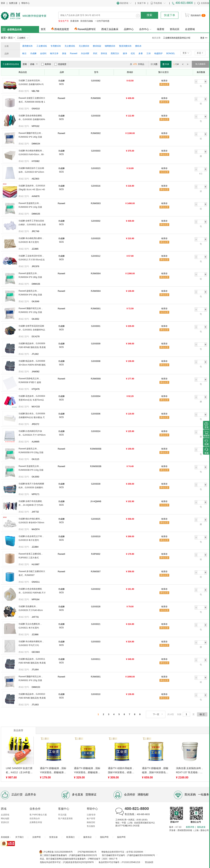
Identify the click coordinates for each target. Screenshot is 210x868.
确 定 (202, 714)
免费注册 (13, 3)
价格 (34, 64)
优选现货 (60, 64)
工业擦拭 (21, 38)
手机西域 (158, 3)
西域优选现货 (62, 29)
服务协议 (87, 837)
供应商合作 (35, 819)
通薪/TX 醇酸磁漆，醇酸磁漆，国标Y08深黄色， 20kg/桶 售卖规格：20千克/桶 (155, 771)
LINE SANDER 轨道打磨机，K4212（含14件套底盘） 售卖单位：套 (19, 771)
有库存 (46, 64)
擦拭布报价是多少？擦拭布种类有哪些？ (180, 38)
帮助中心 (26, 3)
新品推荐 (18, 730)
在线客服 (203, 3)
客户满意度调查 (65, 819)
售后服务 (91, 826)
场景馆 (161, 29)
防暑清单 (75, 21)
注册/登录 (91, 815)
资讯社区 (175, 29)
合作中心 (145, 29)
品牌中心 (129, 29)
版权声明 (121, 837)
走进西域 (190, 29)
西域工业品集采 (110, 29)
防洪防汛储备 (87, 21)
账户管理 (91, 819)
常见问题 (62, 815)
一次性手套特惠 (102, 21)
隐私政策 (201, 827)
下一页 (158, 714)
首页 (43, 29)
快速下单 (142, 3)
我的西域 (124, 3)
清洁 (10, 38)
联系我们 (70, 837)
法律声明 (36, 837)
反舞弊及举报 (36, 822)
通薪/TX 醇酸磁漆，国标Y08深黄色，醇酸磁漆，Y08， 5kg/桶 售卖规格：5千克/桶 (54, 771)
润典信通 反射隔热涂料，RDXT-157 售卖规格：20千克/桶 (190, 771)
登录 (3, 3)
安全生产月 (64, 21)
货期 (25, 64)
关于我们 (19, 837)
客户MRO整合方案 (38, 815)
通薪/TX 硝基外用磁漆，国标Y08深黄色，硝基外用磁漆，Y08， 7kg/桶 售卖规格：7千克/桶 (122, 771)
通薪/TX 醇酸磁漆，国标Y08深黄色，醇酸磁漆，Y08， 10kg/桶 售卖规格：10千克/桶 (87, 771)
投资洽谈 (53, 837)
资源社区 (5, 822)
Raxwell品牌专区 (87, 29)
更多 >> (204, 38)
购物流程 (91, 822)
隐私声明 (104, 837)
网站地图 (5, 819)
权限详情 (190, 827)
